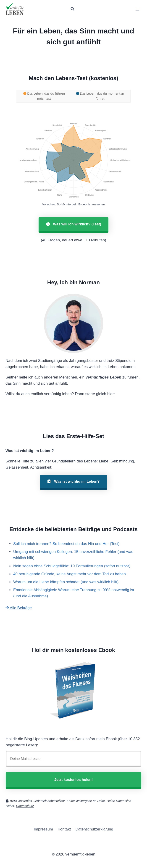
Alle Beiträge (19, 608)
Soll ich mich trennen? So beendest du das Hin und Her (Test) (66, 544)
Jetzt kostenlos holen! (73, 780)
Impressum (43, 829)
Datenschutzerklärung (94, 829)
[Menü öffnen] (137, 9)
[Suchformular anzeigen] (72, 9)
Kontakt (64, 829)
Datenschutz (25, 806)
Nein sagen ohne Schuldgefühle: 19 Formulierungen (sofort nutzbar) (72, 566)
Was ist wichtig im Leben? (74, 481)
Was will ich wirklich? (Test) (73, 224)
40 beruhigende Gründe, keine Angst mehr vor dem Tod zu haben (70, 574)
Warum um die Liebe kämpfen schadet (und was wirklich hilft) (66, 582)
